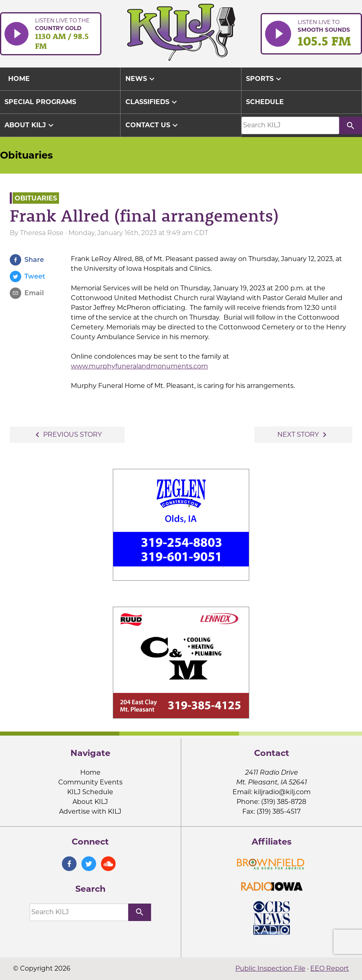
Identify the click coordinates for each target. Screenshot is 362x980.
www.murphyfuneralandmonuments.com (139, 366)
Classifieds (152, 102)
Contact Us (153, 125)
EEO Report (330, 968)
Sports (265, 79)
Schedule (265, 102)
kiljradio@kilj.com (282, 792)
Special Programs (40, 102)
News (141, 79)
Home (90, 772)
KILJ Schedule (90, 792)
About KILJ (30, 125)
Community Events (90, 782)
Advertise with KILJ (90, 811)
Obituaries (26, 155)
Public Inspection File (270, 968)
